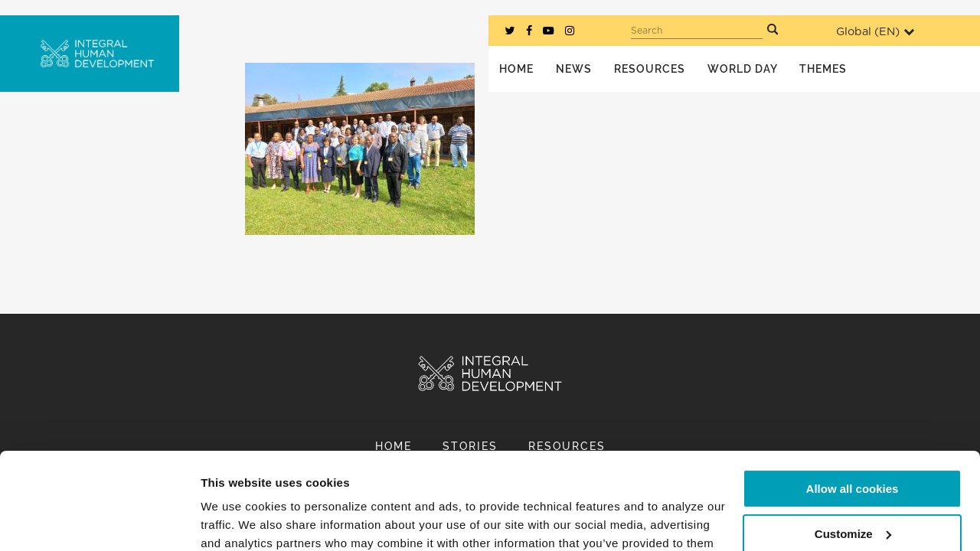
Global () (875, 32)
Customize (853, 450)
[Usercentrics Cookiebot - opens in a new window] (99, 521)
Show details (236, 521)
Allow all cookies (853, 406)
